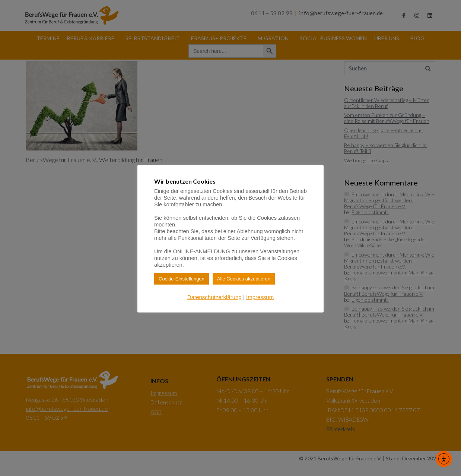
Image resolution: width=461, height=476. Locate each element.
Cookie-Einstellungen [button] (182, 279)
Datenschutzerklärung (214, 297)
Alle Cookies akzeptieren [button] (244, 279)
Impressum (260, 297)
